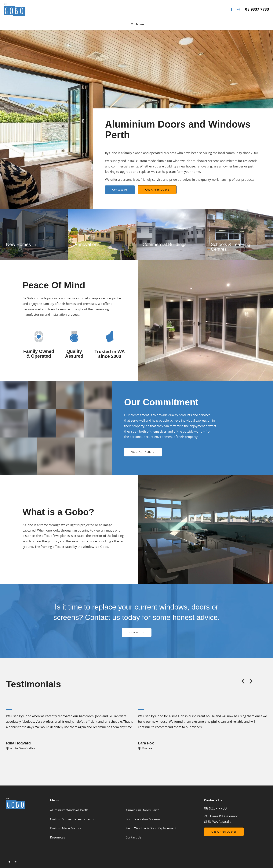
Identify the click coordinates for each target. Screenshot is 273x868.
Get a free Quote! (217, 830)
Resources (58, 837)
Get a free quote (150, 188)
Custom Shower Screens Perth (72, 819)
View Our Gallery (136, 451)
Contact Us (113, 188)
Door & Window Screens (143, 819)
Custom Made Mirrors (66, 828)
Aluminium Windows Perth (69, 810)
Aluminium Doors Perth (142, 810)
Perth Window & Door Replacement (151, 828)
